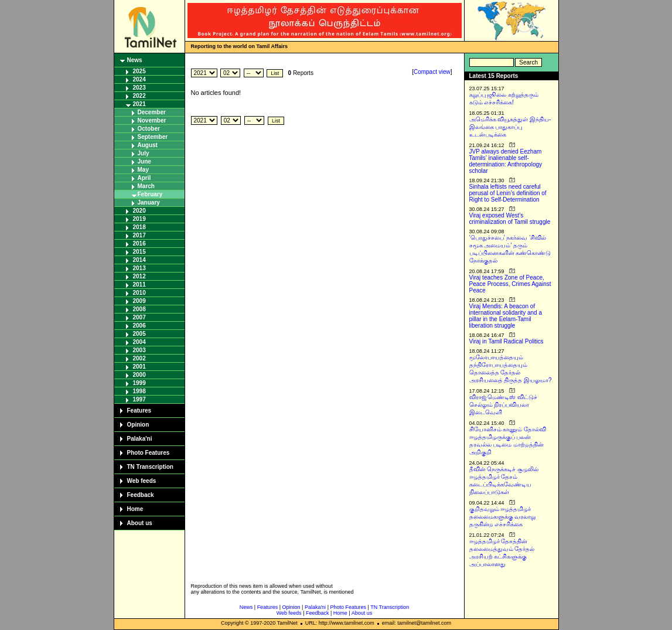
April (144, 178)
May (143, 170)
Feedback (141, 495)
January (149, 202)
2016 (139, 244)
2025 (139, 71)
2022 (139, 96)
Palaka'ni (140, 439)
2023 (139, 88)
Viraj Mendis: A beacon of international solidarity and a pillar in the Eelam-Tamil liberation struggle (506, 316)
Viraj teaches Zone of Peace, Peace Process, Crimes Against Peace (510, 284)
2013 (139, 268)
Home (135, 509)
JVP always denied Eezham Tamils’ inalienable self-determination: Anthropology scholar (506, 161)
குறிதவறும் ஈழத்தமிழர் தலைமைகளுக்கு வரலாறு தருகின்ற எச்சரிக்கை (503, 517)
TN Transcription (150, 467)
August (148, 145)
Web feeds (142, 481)
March (146, 186)
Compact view (432, 72)
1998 (139, 391)
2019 (139, 219)
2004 (139, 342)
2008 (139, 309)
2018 (139, 227)
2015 (139, 252)
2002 (139, 358)
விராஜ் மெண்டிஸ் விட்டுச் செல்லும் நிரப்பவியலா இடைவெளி (504, 405)
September (153, 137)
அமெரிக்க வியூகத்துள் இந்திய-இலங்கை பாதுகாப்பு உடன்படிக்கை (510, 127)
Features (139, 411)
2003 (139, 350)
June (144, 161)
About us (140, 523)
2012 (139, 276)
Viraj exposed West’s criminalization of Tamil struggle (510, 219)
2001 (139, 367)
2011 (139, 285)
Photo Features (149, 453)
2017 (139, 235)
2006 (139, 326)
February (150, 194)
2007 (139, 317)
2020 (139, 211)
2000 (139, 375)
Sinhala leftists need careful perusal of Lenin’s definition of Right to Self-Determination (508, 193)
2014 (139, 260)
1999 (139, 383)
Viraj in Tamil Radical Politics (506, 341)
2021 (139, 104)
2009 (139, 301)
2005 (139, 334)
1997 (139, 399)
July (144, 153)
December (152, 112)
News (135, 60)
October (149, 129)
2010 (139, 293)
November (152, 120)
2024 (139, 79)
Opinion (138, 425)
